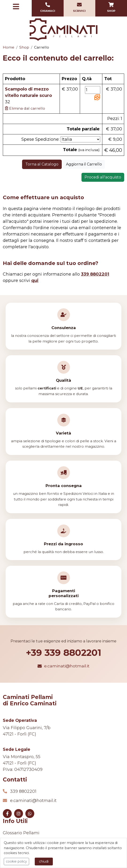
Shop (111, 7)
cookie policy (16, 861)
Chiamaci (48, 7)
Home (9, 47)
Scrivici (79, 7)
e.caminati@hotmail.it (63, 666)
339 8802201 (23, 791)
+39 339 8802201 (63, 653)
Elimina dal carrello (25, 108)
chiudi (44, 861)
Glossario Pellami (21, 833)
